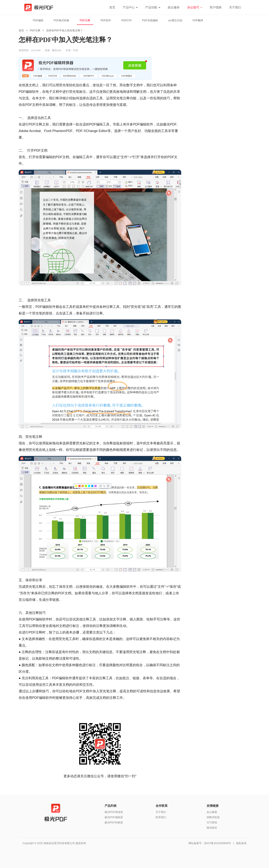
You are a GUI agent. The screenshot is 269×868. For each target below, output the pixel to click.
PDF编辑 (38, 20)
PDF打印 (126, 20)
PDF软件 (106, 20)
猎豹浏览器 (213, 817)
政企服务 (174, 7)
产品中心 (129, 7)
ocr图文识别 (175, 20)
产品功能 (151, 7)
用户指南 (216, 7)
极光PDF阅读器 (114, 812)
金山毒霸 (212, 812)
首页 (112, 7)
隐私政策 (241, 843)
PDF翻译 (198, 20)
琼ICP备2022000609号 (218, 843)
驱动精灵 (212, 828)
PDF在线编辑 (150, 20)
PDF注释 (85, 20)
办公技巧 (193, 7)
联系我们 (161, 817)
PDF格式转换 (61, 20)
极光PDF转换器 (114, 822)
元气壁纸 (212, 822)
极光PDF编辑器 (114, 817)
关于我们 (235, 7)
